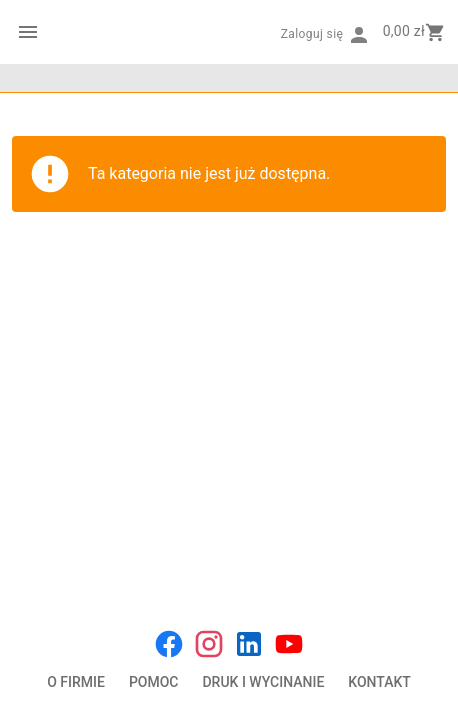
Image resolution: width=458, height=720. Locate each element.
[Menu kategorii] (28, 32)
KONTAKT (379, 682)
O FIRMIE (76, 682)
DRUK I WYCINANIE (263, 682)
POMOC (154, 682)
